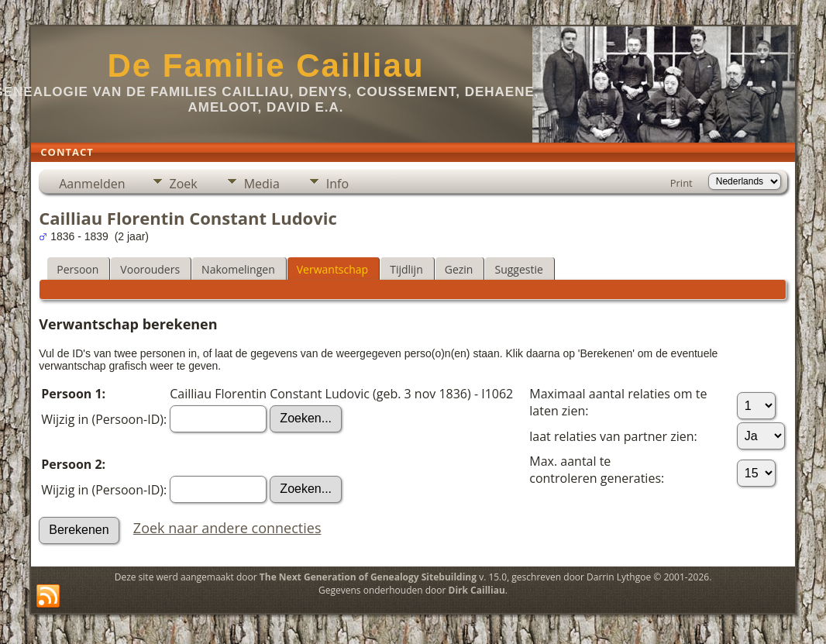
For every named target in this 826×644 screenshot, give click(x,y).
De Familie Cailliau (265, 65)
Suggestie (518, 269)
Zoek (184, 184)
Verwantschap (332, 269)
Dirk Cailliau (477, 590)
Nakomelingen (238, 269)
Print (681, 183)
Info (337, 184)
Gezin (459, 269)
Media (262, 184)
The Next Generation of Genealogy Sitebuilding (368, 577)
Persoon (77, 269)
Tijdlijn (406, 269)
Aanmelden (92, 184)
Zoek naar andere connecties (227, 528)
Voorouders (150, 269)
